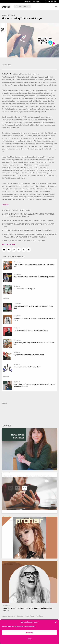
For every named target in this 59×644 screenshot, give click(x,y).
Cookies (20, 616)
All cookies (30, 633)
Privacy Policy (29, 616)
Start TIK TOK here (8, 245)
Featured (12, 15)
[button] (56, 622)
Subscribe (27, 2)
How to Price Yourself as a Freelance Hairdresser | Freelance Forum (34, 319)
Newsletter (37, 2)
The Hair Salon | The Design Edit (25, 289)
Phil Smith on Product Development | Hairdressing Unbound (34, 277)
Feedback (39, 616)
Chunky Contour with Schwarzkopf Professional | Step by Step (33, 307)
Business (5, 15)
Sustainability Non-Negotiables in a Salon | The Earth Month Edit (34, 344)
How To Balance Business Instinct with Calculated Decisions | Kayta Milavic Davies (35, 385)
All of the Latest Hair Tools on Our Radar (27, 367)
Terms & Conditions (8, 616)
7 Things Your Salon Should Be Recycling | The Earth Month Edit (34, 266)
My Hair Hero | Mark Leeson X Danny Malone (29, 355)
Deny (29, 639)
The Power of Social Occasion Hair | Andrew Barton (31, 331)
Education (17, 262)
